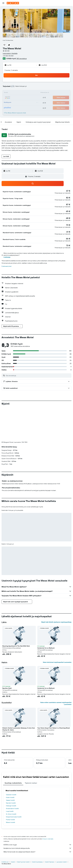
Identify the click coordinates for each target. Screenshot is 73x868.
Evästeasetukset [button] (7, 266)
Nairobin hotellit (11, 770)
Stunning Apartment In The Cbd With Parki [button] (16, 613)
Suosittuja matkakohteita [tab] (13, 750)
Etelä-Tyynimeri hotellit (23, 829)
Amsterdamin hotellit (12, 776)
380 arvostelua (21, 58)
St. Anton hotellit (11, 781)
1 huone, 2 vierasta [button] (11, 70)
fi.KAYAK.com (5, 829)
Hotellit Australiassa (37, 829)
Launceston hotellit (62, 829)
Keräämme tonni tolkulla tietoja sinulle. (37, 815)
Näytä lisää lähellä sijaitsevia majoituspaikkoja (56, 589)
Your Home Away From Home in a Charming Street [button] (54, 695)
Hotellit (13, 829)
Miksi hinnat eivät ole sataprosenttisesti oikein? (37, 819)
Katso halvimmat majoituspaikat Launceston (57, 629)
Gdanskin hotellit (11, 762)
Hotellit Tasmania (50, 829)
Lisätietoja (7, 257)
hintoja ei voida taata (48, 806)
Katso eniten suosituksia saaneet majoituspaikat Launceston (56, 671)
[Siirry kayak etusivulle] (13, 3)
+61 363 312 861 (8, 56)
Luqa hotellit (10, 778)
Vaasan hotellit (10, 767)
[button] (3, 3)
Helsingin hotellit (11, 773)
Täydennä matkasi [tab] (31, 750)
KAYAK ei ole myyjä (37, 812)
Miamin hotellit (11, 790)
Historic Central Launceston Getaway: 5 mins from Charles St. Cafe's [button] (19, 696)
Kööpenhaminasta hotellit (14, 784)
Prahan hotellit (10, 787)
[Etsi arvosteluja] (38, 376)
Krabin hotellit (10, 765)
